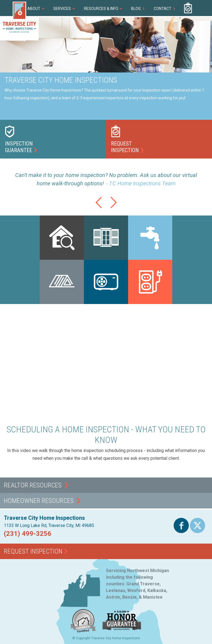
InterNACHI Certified (83, 632)
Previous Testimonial (99, 208)
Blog (136, 9)
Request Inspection (188, 8)
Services (62, 9)
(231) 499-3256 (204, 8)
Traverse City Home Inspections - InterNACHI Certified (19, 21)
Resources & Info (101, 9)
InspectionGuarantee (19, 147)
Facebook (181, 533)
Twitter (198, 533)
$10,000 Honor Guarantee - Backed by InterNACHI (122, 631)
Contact (163, 9)
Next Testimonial (113, 208)
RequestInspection (125, 147)
